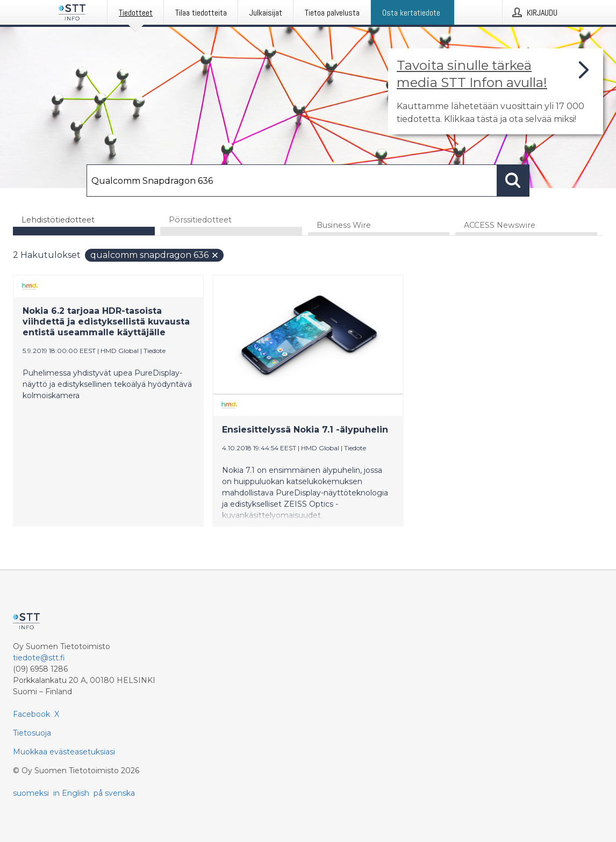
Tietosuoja (32, 733)
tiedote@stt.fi (39, 658)
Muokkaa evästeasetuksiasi (64, 752)
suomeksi (31, 793)
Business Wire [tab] (344, 225)
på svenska (114, 793)
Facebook (31, 714)
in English (71, 793)
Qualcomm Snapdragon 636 (155, 255)
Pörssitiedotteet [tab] (200, 220)
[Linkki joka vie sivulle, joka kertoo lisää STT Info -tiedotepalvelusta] (496, 91)
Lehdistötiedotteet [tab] (58, 220)
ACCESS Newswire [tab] (500, 225)
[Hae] (292, 181)
